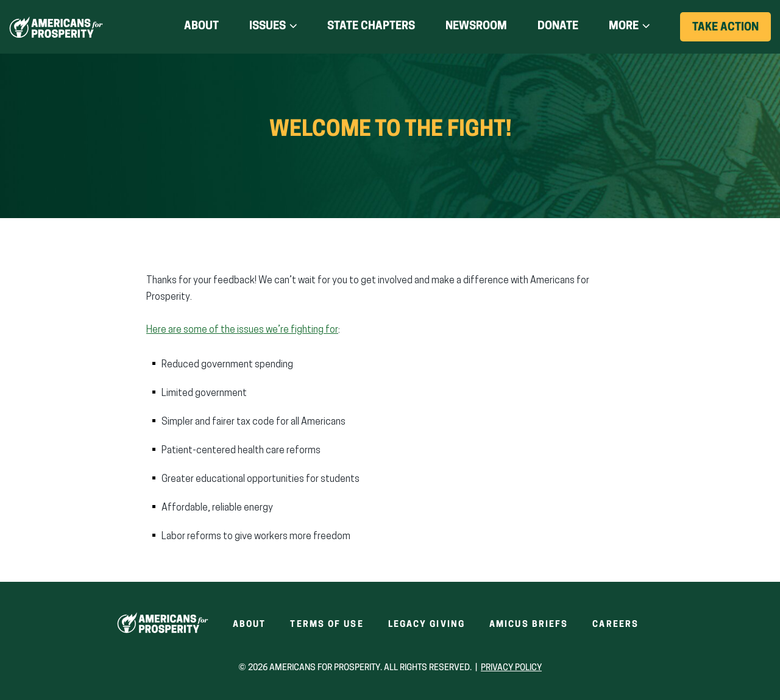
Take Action (732, 31)
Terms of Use (327, 625)
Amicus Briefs (529, 625)
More (624, 27)
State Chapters (371, 27)
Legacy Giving (427, 625)
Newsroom (476, 27)
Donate (558, 27)
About (201, 27)
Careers (615, 625)
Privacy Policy (511, 668)
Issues (268, 27)
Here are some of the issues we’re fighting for (242, 330)
